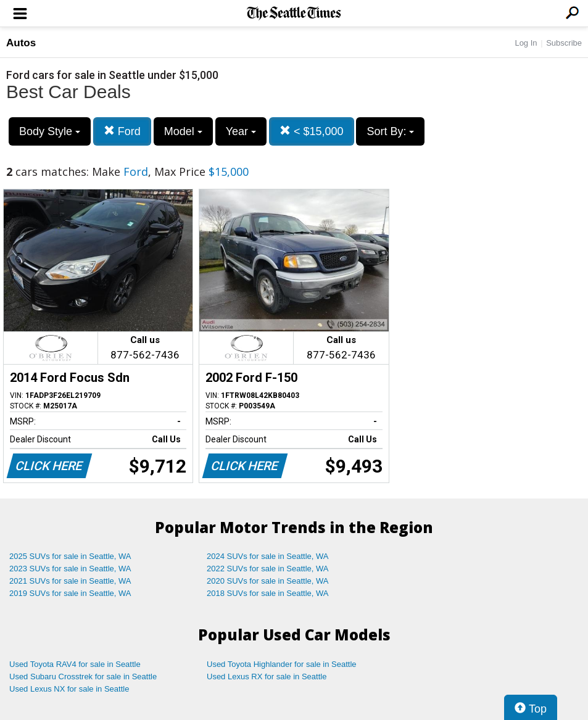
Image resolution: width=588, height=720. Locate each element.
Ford (122, 131)
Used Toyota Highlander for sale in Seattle (282, 664)
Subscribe (564, 43)
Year (241, 131)
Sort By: (390, 131)
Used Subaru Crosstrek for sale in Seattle (83, 677)
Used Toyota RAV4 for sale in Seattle (75, 664)
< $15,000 (312, 131)
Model (183, 131)
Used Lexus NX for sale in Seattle (69, 689)
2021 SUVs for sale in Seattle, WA (70, 581)
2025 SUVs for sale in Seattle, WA (70, 556)
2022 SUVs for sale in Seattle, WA (268, 569)
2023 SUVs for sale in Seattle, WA (70, 569)
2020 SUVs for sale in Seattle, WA (268, 581)
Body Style (50, 131)
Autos (21, 43)
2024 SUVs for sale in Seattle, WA (268, 556)
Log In (526, 43)
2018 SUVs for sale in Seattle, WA (268, 593)
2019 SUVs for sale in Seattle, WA (70, 593)
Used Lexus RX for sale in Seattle (267, 677)
